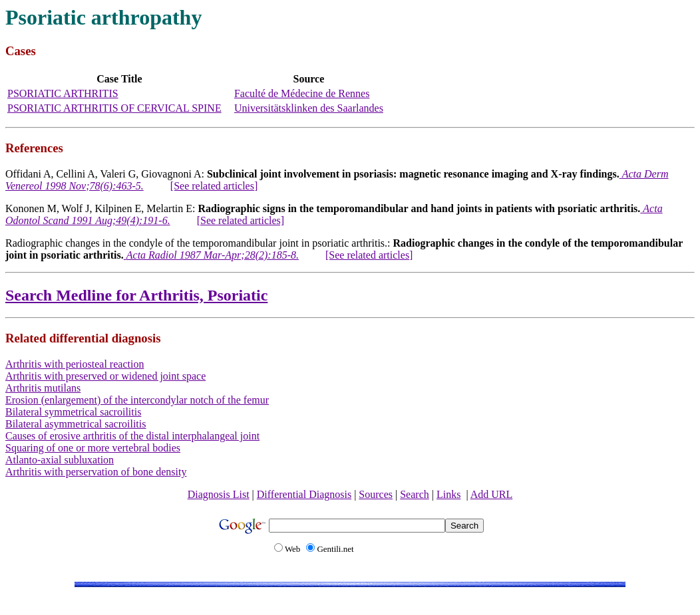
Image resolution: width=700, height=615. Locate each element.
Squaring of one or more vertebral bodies (93, 448)
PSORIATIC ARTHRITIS (63, 93)
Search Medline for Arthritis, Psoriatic (136, 295)
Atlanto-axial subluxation (60, 460)
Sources (376, 494)
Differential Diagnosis (304, 494)
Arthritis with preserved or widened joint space (105, 376)
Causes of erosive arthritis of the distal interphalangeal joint (132, 436)
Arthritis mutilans (43, 388)
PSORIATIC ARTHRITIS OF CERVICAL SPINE (114, 108)
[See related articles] (214, 186)
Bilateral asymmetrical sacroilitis (76, 424)
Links (448, 494)
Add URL (492, 494)
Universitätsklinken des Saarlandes (309, 108)
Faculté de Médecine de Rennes (302, 93)
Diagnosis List (219, 494)
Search (415, 494)
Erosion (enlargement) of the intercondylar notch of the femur (137, 400)
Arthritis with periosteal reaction (75, 364)
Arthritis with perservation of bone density (96, 472)
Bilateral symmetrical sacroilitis (73, 412)
